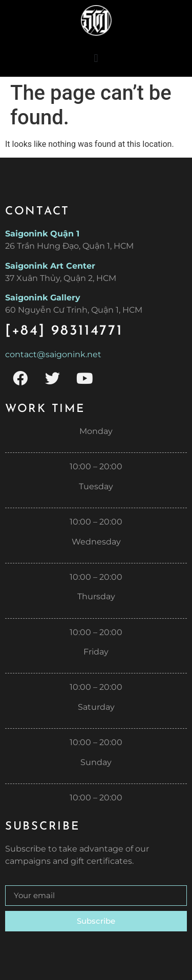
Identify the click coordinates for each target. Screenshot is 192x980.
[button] (96, 58)
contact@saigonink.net (53, 354)
